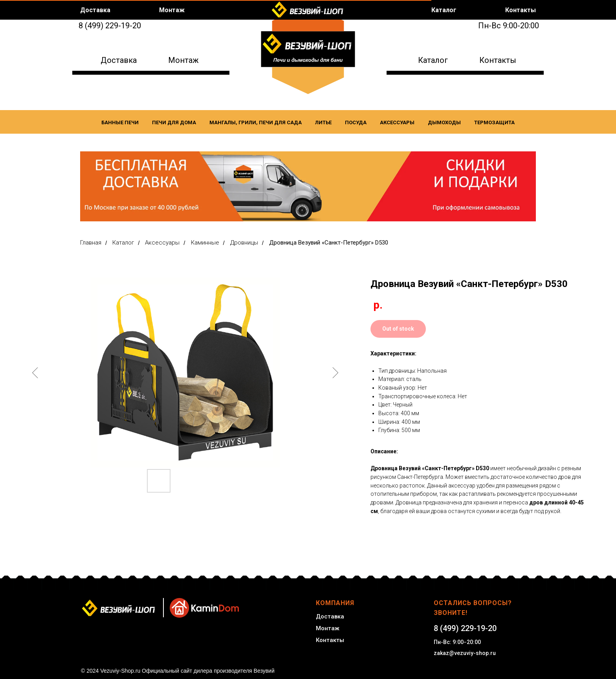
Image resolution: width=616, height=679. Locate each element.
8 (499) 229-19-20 (110, 26)
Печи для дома (174, 122)
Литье (323, 122)
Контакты (498, 60)
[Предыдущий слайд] (35, 373)
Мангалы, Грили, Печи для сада (256, 122)
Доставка (119, 60)
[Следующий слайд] (335, 373)
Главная (91, 243)
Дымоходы (444, 122)
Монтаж (183, 60)
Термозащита (494, 122)
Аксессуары (397, 122)
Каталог (433, 60)
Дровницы (244, 243)
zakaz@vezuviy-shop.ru (465, 653)
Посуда (356, 122)
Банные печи (120, 122)
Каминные (205, 243)
